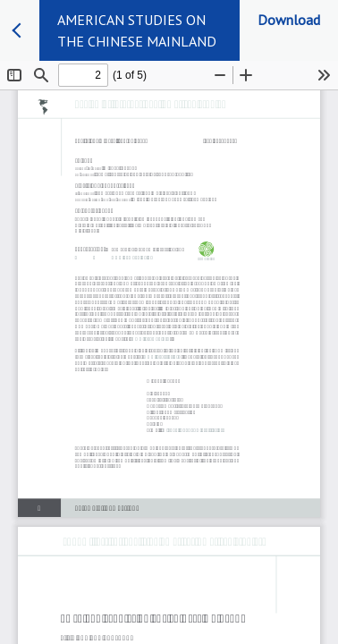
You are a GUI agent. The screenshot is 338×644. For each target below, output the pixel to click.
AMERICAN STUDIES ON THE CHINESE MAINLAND (137, 30)
